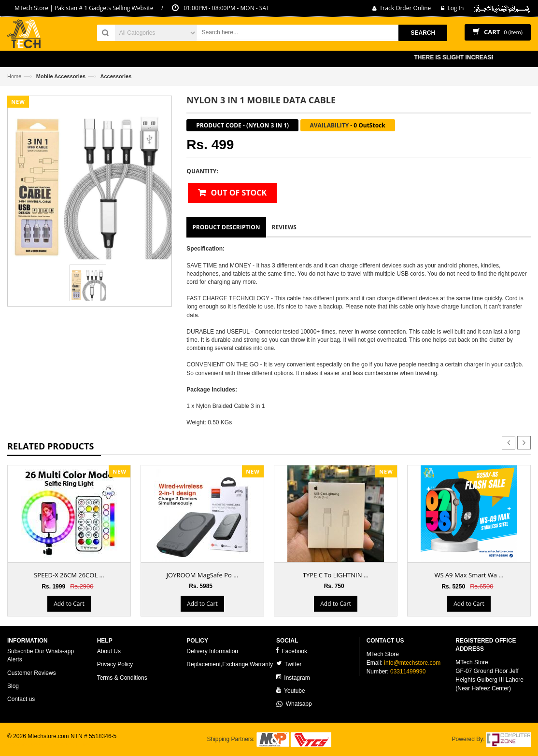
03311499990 (408, 672)
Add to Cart (69, 604)
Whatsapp (294, 704)
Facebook (292, 651)
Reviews (284, 227)
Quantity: (202, 171)
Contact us (21, 699)
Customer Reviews (32, 673)
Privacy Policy (115, 664)
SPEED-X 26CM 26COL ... (69, 575)
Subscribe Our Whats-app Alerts (41, 655)
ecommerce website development (50, 744)
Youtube (291, 691)
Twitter (289, 664)
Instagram (293, 678)
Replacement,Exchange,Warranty (230, 664)
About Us (109, 651)
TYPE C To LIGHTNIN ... (336, 575)
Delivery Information (212, 651)
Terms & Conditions (122, 678)
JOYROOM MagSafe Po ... (203, 575)
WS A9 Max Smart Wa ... (469, 575)
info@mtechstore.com (412, 663)
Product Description (226, 227)
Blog (13, 686)
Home (14, 76)
